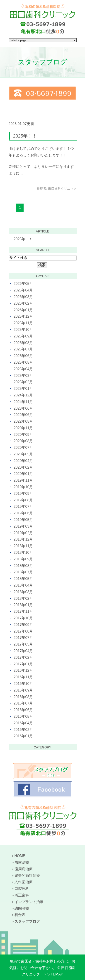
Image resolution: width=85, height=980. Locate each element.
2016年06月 (23, 710)
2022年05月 (23, 421)
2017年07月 (23, 638)
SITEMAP (55, 974)
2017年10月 (23, 618)
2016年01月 (23, 736)
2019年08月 (23, 500)
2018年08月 (23, 566)
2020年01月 (23, 474)
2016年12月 (23, 670)
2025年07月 (23, 349)
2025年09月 (23, 336)
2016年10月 (23, 684)
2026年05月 (23, 284)
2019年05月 (23, 520)
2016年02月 (23, 730)
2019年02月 (23, 533)
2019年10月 (23, 487)
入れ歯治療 (24, 882)
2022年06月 (23, 415)
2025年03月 (23, 376)
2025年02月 (23, 382)
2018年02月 (23, 598)
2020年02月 (23, 467)
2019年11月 (23, 480)
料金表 (20, 915)
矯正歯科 (22, 895)
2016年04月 (23, 723)
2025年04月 (23, 369)
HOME (20, 856)
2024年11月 (23, 402)
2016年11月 (23, 677)
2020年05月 (23, 454)
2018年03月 (23, 592)
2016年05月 (23, 716)
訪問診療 (22, 908)
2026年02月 (23, 303)
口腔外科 (22, 889)
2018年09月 (23, 559)
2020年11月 (23, 428)
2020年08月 (23, 441)
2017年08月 (23, 631)
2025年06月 (23, 356)
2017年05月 (23, 644)
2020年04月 (23, 461)
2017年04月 (23, 651)
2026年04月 (23, 290)
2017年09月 (23, 625)
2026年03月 (23, 297)
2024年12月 (23, 395)
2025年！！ (25, 136)
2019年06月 (23, 513)
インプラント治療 (29, 902)
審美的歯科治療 (27, 876)
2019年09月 (23, 494)
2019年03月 (23, 526)
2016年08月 (23, 697)
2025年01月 (23, 389)
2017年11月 (23, 611)
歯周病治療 (24, 869)
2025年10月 (23, 330)
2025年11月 (23, 323)
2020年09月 (23, 435)
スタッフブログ (27, 921)
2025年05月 (23, 362)
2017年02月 (23, 657)
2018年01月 (23, 605)
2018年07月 (23, 572)
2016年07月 (23, 703)
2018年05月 (23, 579)
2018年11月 (23, 546)
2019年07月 (23, 507)
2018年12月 (23, 539)
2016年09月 (23, 690)
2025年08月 (23, 343)
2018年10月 (23, 553)
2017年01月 (23, 664)
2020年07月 (23, 448)
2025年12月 (23, 316)
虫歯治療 (22, 862)
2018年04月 (23, 585)
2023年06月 (23, 408)
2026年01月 (23, 310)
